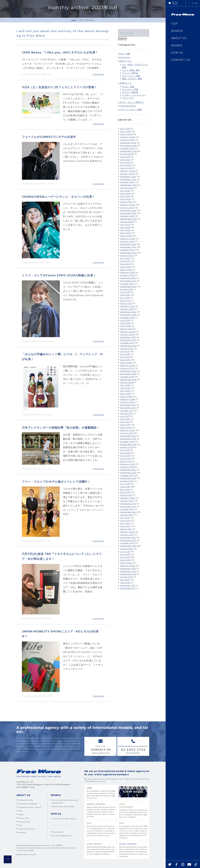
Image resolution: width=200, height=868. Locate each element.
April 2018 (125, 394)
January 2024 (127, 207)
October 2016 (127, 442)
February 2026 (128, 137)
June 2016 (125, 453)
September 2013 (128, 546)
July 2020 (125, 320)
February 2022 (128, 272)
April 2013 (125, 560)
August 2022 (127, 255)
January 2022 (127, 275)
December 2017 (128, 405)
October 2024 (127, 182)
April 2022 (126, 267)
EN (196, 3)
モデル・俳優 (124, 54)
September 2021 (128, 286)
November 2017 (128, 408)
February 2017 (127, 430)
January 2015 (127, 501)
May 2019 (125, 357)
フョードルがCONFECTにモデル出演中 (49, 137)
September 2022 (129, 253)
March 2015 (126, 495)
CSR (20, 825)
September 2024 (129, 185)
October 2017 (127, 411)
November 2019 (128, 340)
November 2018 (128, 374)
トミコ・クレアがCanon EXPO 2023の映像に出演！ (59, 275)
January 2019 (127, 368)
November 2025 (128, 145)
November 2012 (128, 571)
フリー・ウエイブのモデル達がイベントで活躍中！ (56, 482)
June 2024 (126, 193)
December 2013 (128, 537)
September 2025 (129, 151)
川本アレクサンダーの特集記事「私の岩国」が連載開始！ (61, 428)
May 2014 (125, 523)
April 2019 (125, 360)
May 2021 (125, 298)
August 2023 (127, 222)
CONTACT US (181, 60)
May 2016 (125, 456)
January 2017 (127, 433)
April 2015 (125, 492)
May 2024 (125, 196)
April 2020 (126, 326)
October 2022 (127, 250)
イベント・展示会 (130, 73)
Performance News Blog (63, 807)
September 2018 (128, 379)
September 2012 (128, 574)
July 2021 (125, 292)
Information (124, 57)
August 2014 (127, 515)
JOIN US (177, 53)
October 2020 (127, 317)
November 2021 (128, 281)
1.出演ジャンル (125, 61)
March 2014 (126, 529)
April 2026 (126, 131)
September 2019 (128, 346)
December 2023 (128, 210)
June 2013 (125, 554)
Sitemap (22, 833)
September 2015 (128, 478)
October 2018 (127, 377)
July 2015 (125, 484)
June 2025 (125, 160)
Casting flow (58, 832)
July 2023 (125, 224)
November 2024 (128, 179)
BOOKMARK (175, 3)
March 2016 (126, 461)
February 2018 (127, 399)
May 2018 (125, 391)
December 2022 (128, 244)
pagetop (8, 859)
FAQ (20, 811)
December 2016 (128, 436)
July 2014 (125, 518)
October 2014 (127, 509)
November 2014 (128, 506)
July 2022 (125, 258)
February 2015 (127, 498)
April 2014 (125, 526)
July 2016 (125, 450)
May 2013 (125, 557)
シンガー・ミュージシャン (134, 95)
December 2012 (128, 568)
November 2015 (128, 473)
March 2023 (126, 236)
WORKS (177, 46)
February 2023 (128, 239)
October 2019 (127, 343)
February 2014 (127, 532)
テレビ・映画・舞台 (131, 70)
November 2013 (128, 540)
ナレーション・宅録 (131, 76)
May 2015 (125, 489)
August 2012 (126, 577)
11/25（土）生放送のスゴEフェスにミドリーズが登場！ (59, 87)
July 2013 (125, 551)
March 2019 (126, 363)
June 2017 (125, 419)
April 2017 (125, 425)
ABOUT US (179, 38)
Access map (23, 818)
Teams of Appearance (62, 836)
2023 (81, 20)
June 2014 (125, 520)
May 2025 (125, 162)
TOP (174, 24)
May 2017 (125, 422)
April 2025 (125, 165)
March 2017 (126, 427)
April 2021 (125, 301)
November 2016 (128, 439)
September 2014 (128, 512)
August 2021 (126, 289)
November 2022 (128, 247)
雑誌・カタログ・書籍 (132, 79)
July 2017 (125, 416)
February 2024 (128, 205)
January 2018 (127, 402)
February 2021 (127, 306)
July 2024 (125, 191)
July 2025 (125, 157)
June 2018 (125, 388)
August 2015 (126, 481)
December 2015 (128, 470)
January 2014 (127, 535)
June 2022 (125, 261)
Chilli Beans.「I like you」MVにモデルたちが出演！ (60, 52)
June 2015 (125, 487)
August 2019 (126, 348)
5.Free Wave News (127, 106)
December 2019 (128, 337)
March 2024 (126, 202)
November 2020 (128, 315)
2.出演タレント (125, 83)
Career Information (27, 829)
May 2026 (125, 129)
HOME (74, 20)
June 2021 (125, 295)
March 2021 (126, 303)
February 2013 (127, 566)
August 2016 (126, 447)
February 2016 (127, 464)
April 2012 (125, 583)
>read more (98, 74)
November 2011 (128, 588)
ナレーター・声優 (130, 89)
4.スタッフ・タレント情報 (130, 109)
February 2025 (128, 171)
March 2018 (126, 396)
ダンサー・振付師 (130, 92)
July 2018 (125, 385)
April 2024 (126, 199)
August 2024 (127, 188)
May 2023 (125, 230)
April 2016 (125, 458)
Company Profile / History (30, 807)
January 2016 (127, 467)
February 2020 (128, 332)
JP (189, 3)
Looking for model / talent (64, 819)
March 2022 (126, 270)
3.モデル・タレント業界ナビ (131, 102)
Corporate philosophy (28, 804)
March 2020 (126, 329)
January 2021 (127, 309)
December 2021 (128, 278)
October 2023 (127, 216)
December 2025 (128, 143)
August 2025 (127, 154)
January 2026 (127, 140)
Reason (21, 815)
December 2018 (128, 371)
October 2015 (127, 475)
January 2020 (127, 334)
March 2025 (126, 168)
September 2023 (129, 219)
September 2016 (128, 444)
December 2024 (128, 176)
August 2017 (126, 413)
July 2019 (125, 351)
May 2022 (125, 264)
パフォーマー (128, 98)
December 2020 (128, 312)
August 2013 (126, 549)
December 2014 (128, 504)
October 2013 (127, 543)
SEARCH (177, 31)
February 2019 (127, 365)
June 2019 (125, 354)
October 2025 (127, 148)
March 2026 (126, 134)
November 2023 (128, 213)
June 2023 (125, 227)
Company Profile (26, 800)
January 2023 (127, 241)
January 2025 (127, 174)
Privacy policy (24, 822)
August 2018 (127, 382)
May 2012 (125, 580)
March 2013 (126, 563)
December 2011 (128, 585)
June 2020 (126, 323)
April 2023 (126, 233)
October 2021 (127, 284)
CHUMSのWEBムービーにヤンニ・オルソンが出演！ (58, 197)
